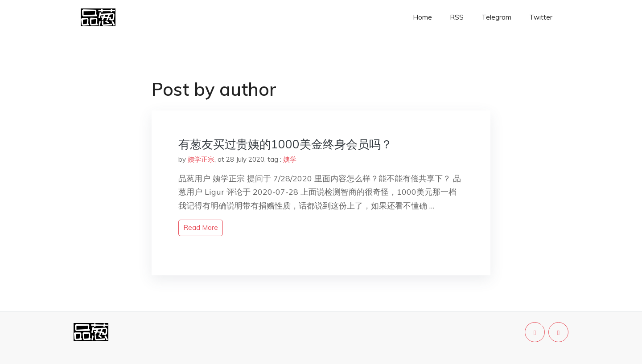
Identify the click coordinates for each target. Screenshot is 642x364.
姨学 (290, 159)
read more (201, 227)
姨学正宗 (201, 159)
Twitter (541, 17)
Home (422, 17)
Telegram (496, 17)
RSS (457, 17)
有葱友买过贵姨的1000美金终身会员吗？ (285, 144)
